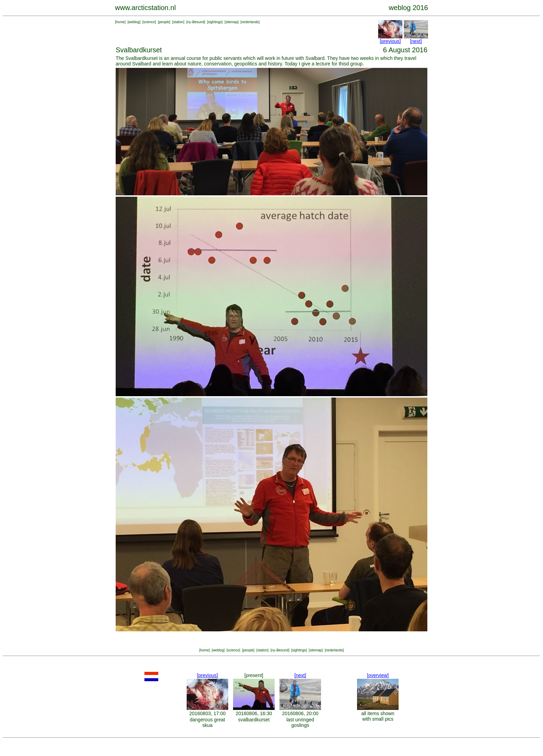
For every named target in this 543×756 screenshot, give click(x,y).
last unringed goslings (300, 722)
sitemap (232, 22)
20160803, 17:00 (207, 713)
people (164, 22)
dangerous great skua (207, 722)
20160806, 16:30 (254, 713)
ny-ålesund (196, 22)
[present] (254, 675)
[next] (416, 41)
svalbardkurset (254, 720)
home (120, 22)
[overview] (378, 675)
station (178, 22)
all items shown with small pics (378, 716)
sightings (215, 22)
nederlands (250, 22)
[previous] (390, 41)
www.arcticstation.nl (145, 8)
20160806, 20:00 (300, 713)
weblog (134, 22)
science (149, 22)
